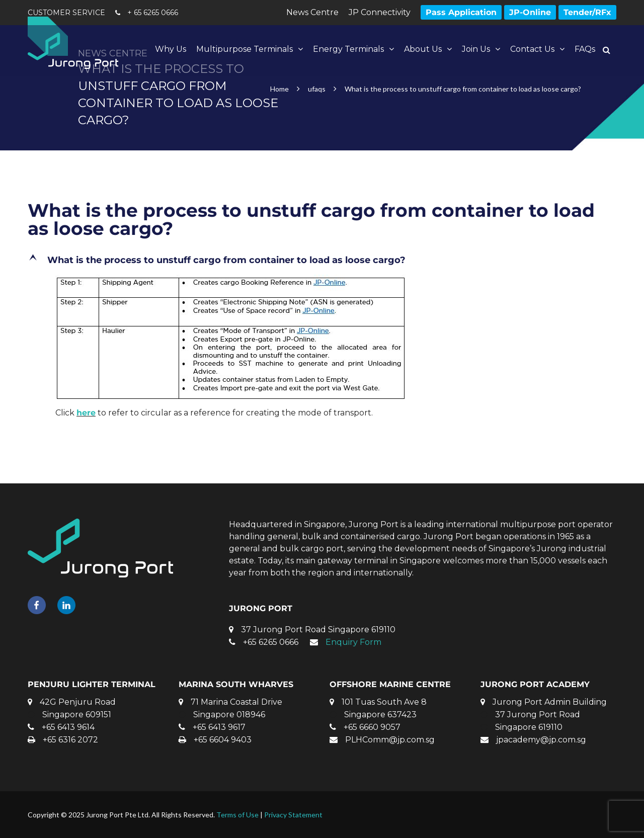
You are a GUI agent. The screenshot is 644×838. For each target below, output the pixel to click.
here (86, 413)
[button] (322, 260)
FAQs (585, 49)
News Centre (312, 12)
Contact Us (532, 49)
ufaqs (317, 89)
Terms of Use (237, 815)
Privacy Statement (293, 815)
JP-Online (530, 12)
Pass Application (461, 12)
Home (279, 89)
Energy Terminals (348, 49)
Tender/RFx (587, 12)
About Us (423, 49)
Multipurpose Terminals (245, 49)
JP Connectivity (380, 12)
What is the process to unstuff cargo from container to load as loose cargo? (311, 219)
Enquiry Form (353, 642)
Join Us (476, 49)
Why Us (171, 49)
